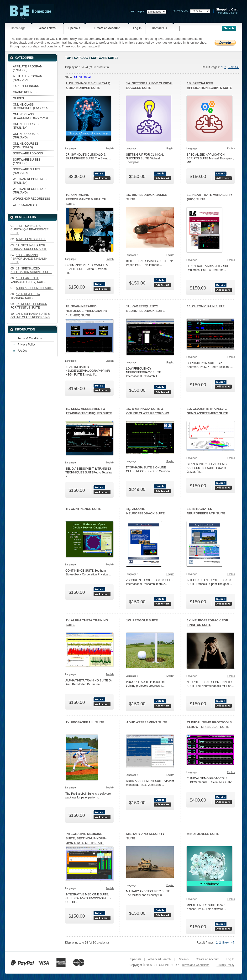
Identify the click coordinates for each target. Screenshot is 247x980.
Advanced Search (159, 959)
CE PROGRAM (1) (25, 205)
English (110, 149)
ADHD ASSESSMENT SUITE (147, 722)
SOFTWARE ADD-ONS (28, 153)
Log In (137, 28)
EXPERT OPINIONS (26, 86)
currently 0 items (227, 11)
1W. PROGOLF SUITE (142, 620)
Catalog (81, 58)
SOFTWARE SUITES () (26, 161)
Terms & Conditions (30, 338)
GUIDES (18, 98)
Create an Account (107, 28)
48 (80, 77)
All (90, 77)
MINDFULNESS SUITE (203, 834)
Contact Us (159, 28)
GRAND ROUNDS (25, 92)
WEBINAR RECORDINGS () (30, 181)
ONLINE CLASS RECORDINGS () (30, 106)
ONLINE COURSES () (26, 126)
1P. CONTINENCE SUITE (83, 509)
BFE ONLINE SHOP (166, 965)
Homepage (18, 28)
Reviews (183, 959)
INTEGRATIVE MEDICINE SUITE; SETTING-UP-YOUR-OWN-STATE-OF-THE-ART (86, 838)
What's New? (47, 28)
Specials (74, 28)
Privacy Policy (27, 345)
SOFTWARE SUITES (105, 58)
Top (68, 58)
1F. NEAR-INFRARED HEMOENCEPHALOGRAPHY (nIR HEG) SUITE (87, 311)
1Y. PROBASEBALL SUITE (85, 722)
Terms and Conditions (195, 965)
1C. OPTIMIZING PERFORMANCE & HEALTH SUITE (86, 199)
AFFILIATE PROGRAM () (28, 68)
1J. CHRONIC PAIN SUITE (206, 306)
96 (85, 77)
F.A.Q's (22, 351)
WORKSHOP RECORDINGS (32, 199)
